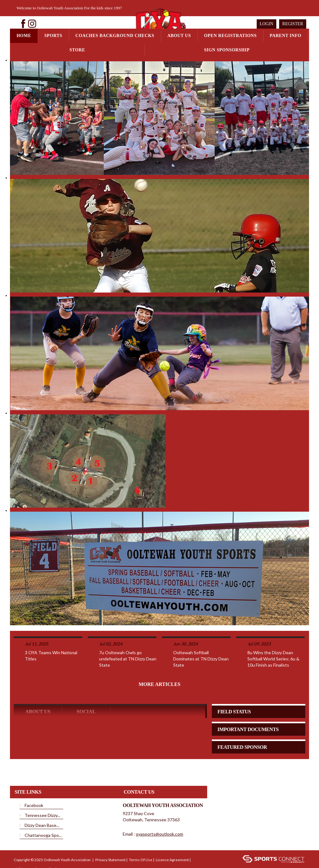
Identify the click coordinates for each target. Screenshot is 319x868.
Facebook (34, 785)
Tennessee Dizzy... (42, 795)
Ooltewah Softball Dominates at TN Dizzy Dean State (201, 638)
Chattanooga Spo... (43, 815)
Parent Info (286, 36)
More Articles (159, 664)
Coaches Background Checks (115, 36)
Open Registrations (230, 36)
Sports (53, 36)
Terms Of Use (141, 840)
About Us (179, 36)
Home (24, 36)
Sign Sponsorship (227, 50)
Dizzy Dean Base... (42, 805)
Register (293, 24)
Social (86, 691)
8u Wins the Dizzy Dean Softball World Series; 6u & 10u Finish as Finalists (273, 638)
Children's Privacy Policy (34, 849)
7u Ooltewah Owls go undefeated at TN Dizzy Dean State (128, 638)
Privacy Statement (110, 840)
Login (267, 24)
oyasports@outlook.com (159, 814)
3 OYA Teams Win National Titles (51, 635)
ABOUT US (38, 691)
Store (77, 50)
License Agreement (172, 840)
